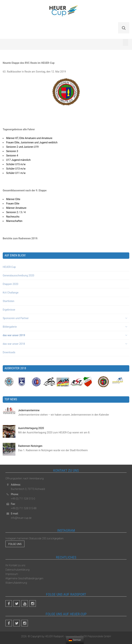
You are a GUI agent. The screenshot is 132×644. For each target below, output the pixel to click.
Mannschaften (14, 221)
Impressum (12, 574)
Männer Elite (13, 199)
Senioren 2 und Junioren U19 (22, 147)
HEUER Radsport (54, 636)
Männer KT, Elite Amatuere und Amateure (29, 138)
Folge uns (15, 544)
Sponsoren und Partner (16, 318)
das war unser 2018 (14, 344)
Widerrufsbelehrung (16, 583)
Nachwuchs (13, 217)
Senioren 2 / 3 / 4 (16, 212)
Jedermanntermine (29, 410)
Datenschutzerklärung (17, 570)
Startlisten (9, 301)
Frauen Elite (13, 204)
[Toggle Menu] (125, 42)
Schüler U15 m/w (16, 164)
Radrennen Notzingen (30, 446)
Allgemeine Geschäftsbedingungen (24, 578)
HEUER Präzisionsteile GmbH (95, 636)
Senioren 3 (12, 151)
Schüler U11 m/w (16, 173)
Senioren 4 (12, 156)
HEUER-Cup (9, 267)
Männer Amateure (16, 208)
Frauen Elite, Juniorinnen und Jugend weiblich (32, 142)
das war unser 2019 (14, 335)
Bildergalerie (10, 327)
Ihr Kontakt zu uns (15, 565)
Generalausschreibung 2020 (18, 275)
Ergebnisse (9, 310)
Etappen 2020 (11, 284)
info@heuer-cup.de (21, 518)
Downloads (9, 352)
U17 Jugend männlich (18, 160)
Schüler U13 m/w (16, 169)
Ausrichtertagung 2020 (31, 428)
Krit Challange (11, 293)
